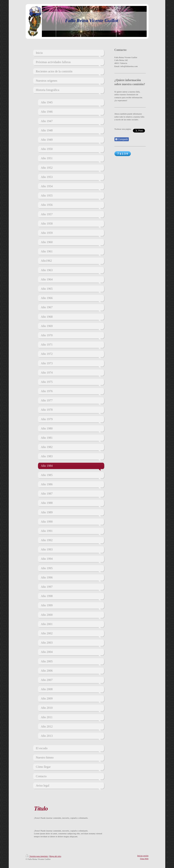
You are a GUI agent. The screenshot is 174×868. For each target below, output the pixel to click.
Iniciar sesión (143, 856)
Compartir (122, 139)
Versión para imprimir (37, 856)
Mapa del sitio (55, 856)
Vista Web (144, 859)
